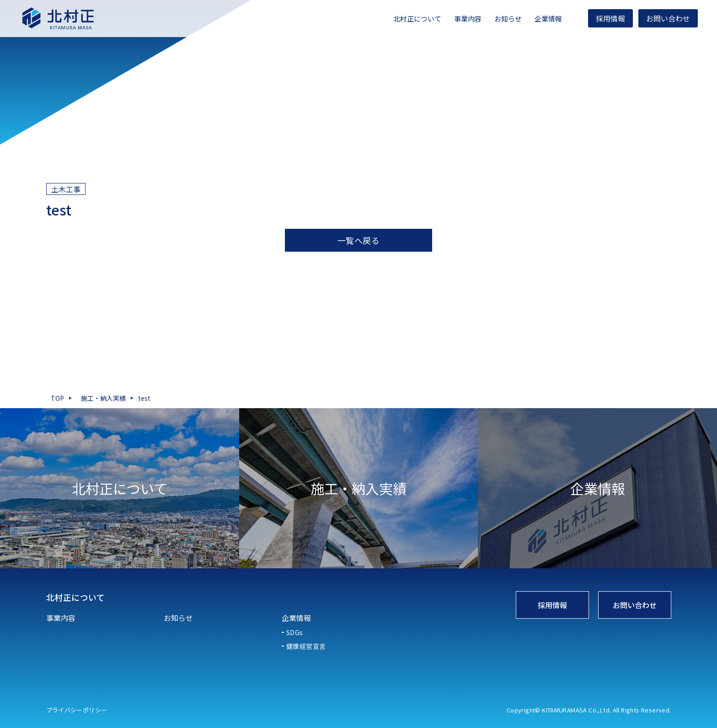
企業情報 (541, 19)
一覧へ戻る (359, 240)
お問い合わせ (661, 18)
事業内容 (460, 19)
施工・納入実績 (103, 398)
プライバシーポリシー (77, 710)
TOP (57, 398)
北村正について (410, 19)
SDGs (295, 632)
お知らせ (501, 19)
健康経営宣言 (306, 646)
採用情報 (603, 18)
